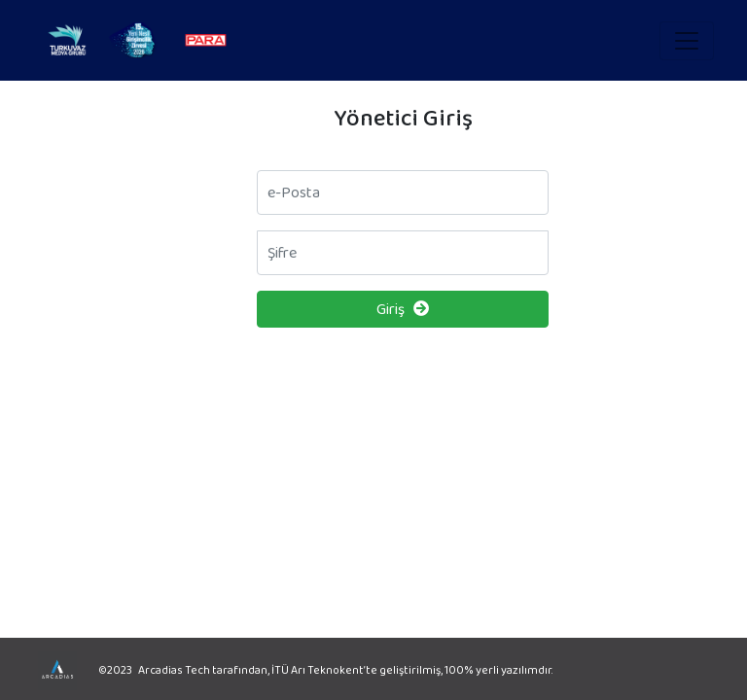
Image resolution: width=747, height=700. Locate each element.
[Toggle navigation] (687, 41)
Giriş (403, 309)
